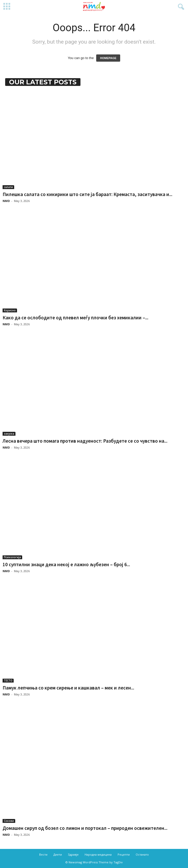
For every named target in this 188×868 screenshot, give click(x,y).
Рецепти (124, 854)
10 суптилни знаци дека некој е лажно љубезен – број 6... (66, 564)
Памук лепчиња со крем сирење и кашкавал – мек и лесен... (68, 688)
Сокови (9, 821)
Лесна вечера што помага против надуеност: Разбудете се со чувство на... (85, 441)
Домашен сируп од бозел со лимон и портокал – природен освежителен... (85, 828)
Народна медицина (98, 854)
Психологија (12, 557)
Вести (43, 854)
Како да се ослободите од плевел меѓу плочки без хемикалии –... (75, 318)
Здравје (73, 854)
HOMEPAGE (108, 58)
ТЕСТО (8, 680)
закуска (9, 434)
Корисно (10, 310)
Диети (58, 854)
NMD (6, 201)
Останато (142, 854)
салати (8, 187)
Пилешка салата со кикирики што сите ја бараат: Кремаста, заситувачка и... (87, 194)
